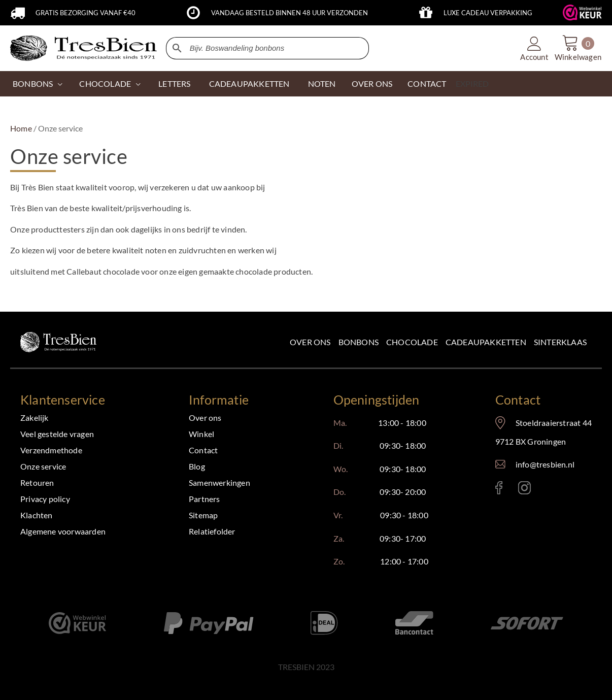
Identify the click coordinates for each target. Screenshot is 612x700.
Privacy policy (45, 499)
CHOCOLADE (105, 84)
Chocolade (412, 342)
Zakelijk (35, 418)
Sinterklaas (560, 342)
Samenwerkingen (219, 482)
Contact (203, 450)
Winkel (201, 434)
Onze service (43, 466)
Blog (197, 466)
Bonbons (33, 84)
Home (21, 128)
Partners (205, 499)
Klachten (37, 515)
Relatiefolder (212, 531)
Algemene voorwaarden (63, 531)
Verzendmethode (51, 450)
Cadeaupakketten (486, 342)
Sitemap (203, 515)
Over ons (310, 342)
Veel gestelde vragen (57, 434)
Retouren (37, 482)
